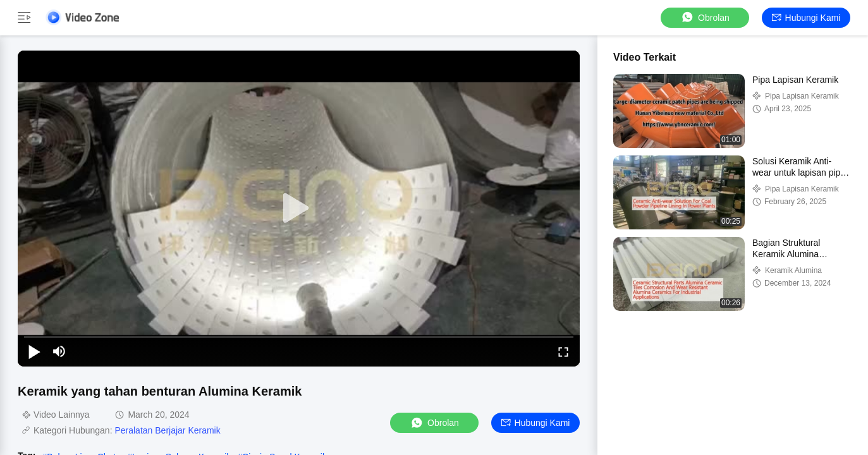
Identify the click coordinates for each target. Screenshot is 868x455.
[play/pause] (34, 351)
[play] (299, 209)
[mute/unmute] (59, 351)
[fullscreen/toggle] (563, 351)
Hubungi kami (806, 18)
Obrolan (705, 17)
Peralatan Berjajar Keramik (167, 430)
